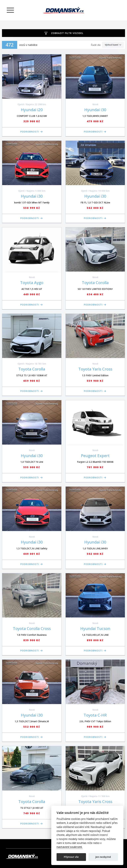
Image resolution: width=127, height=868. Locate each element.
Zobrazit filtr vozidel (67, 33)
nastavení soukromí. (70, 847)
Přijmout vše (71, 857)
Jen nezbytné (103, 857)
